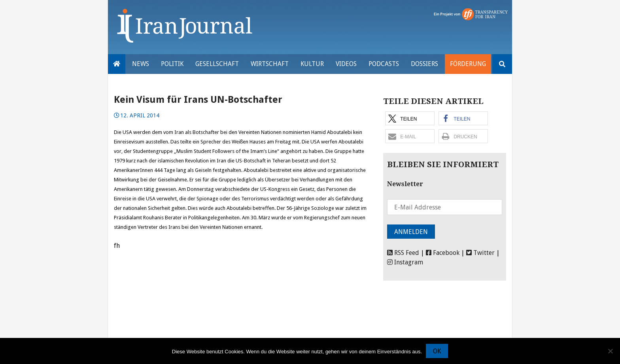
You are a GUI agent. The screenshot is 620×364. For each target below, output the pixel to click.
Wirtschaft (270, 64)
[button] (410, 118)
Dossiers (424, 64)
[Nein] (610, 351)
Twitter (480, 253)
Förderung (468, 64)
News (141, 64)
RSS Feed (403, 253)
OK (437, 351)
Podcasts (384, 64)
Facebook (443, 253)
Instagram (405, 262)
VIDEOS (346, 64)
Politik (172, 64)
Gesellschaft (217, 64)
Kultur (312, 64)
